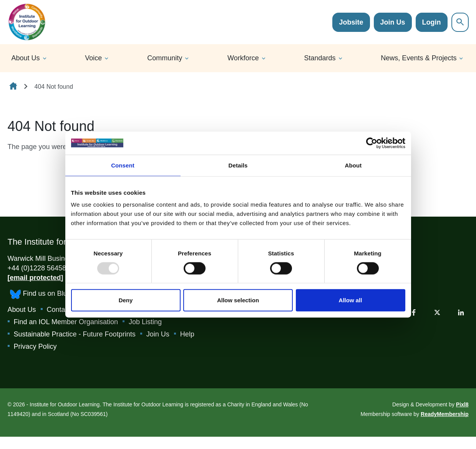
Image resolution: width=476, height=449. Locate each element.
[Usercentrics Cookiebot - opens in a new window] (372, 143)
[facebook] (414, 312)
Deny (126, 300)
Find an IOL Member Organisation (66, 322)
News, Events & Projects (419, 58)
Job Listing (145, 322)
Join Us (393, 22)
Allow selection (238, 300)
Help (187, 334)
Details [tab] (238, 165)
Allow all (351, 300)
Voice (93, 58)
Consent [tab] (123, 165)
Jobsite (351, 22)
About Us (26, 58)
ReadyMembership (444, 414)
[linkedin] (461, 312)
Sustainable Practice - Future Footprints (75, 334)
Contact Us (64, 310)
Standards (320, 58)
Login (432, 22)
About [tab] (353, 165)
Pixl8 (462, 404)
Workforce (243, 58)
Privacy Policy (35, 346)
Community (165, 58)
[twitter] (437, 312)
